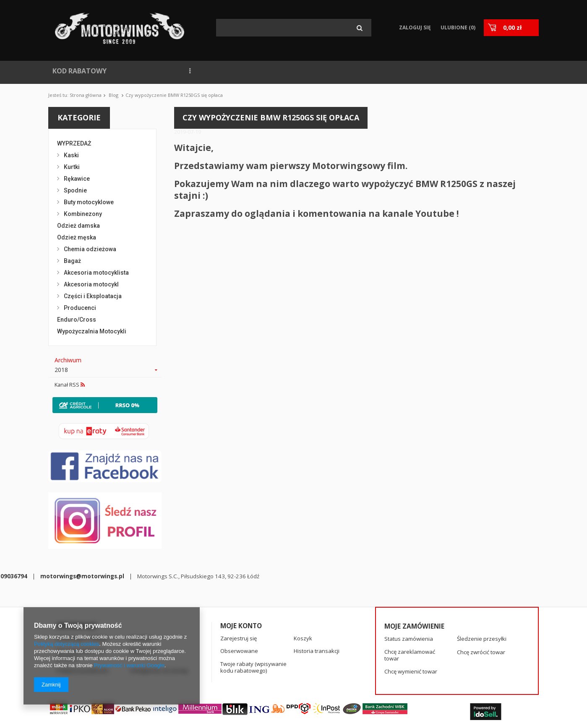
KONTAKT (376, 71)
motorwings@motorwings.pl (271, 677)
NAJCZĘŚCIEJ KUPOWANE (205, 71)
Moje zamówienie (414, 591)
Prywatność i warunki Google (129, 665)
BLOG (338, 71)
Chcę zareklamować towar (410, 620)
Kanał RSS (70, 385)
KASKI (490, 71)
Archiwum (68, 360)
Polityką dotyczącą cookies (67, 644)
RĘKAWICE (451, 71)
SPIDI (414, 71)
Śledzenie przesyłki (482, 604)
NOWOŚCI (136, 71)
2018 (61, 370)
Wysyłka (140, 603)
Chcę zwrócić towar (481, 617)
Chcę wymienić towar (411, 637)
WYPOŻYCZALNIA (287, 71)
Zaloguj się (415, 27)
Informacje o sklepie (82, 603)
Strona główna (86, 95)
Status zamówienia (409, 604)
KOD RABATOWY (80, 71)
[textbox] (294, 28)
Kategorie (79, 117)
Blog (113, 95)
